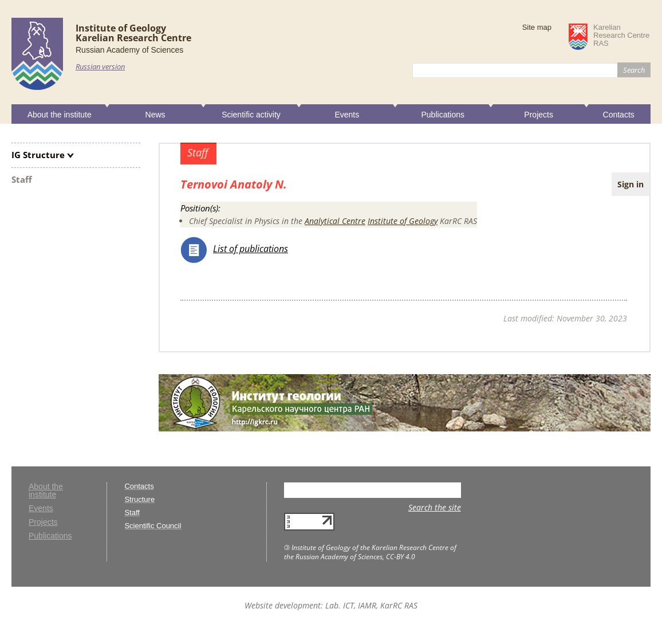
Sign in (631, 184)
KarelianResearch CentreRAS (621, 36)
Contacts (619, 115)
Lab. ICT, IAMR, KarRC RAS (371, 605)
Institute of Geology (403, 221)
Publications (443, 115)
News (155, 115)
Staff (22, 179)
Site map (537, 27)
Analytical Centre (335, 221)
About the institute (60, 115)
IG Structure (38, 155)
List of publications (251, 249)
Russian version (100, 66)
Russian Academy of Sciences (129, 50)
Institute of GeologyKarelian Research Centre (133, 33)
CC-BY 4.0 (401, 557)
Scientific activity (251, 115)
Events (347, 115)
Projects (539, 115)
